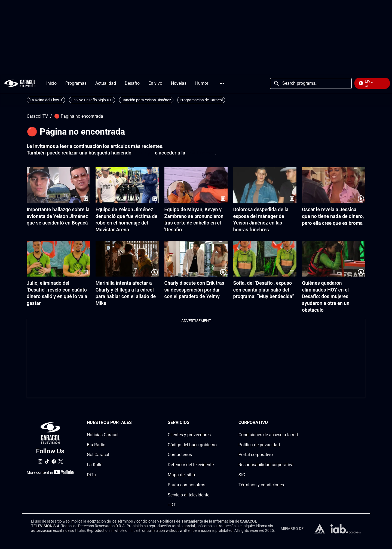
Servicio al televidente (189, 495)
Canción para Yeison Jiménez (146, 100)
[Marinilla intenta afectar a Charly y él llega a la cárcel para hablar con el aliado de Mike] (127, 259)
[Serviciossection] (215, 423)
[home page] (20, 83)
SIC (242, 475)
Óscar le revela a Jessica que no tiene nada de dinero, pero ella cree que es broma (333, 216)
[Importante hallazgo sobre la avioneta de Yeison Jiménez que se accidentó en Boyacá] (58, 185)
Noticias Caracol (103, 434)
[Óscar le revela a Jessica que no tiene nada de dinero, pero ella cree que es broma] (334, 185)
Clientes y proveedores (189, 434)
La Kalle (95, 465)
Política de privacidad (259, 445)
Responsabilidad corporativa (266, 465)
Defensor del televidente (191, 465)
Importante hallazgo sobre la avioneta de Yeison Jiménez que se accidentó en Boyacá (58, 216)
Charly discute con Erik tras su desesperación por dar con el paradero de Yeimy (194, 290)
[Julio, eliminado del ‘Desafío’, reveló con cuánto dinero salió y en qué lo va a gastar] (58, 259)
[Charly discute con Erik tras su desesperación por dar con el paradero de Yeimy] (196, 259)
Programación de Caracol (201, 100)
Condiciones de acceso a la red (268, 434)
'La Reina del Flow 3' (46, 100)
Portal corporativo (256, 455)
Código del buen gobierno (192, 445)
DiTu (91, 475)
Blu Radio (96, 445)
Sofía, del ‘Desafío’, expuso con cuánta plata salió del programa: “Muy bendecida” (264, 290)
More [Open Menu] (222, 83)
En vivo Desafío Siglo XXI (92, 100)
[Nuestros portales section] (133, 423)
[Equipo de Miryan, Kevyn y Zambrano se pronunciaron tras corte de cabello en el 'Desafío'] (196, 185)
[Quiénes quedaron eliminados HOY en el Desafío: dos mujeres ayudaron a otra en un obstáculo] (334, 259)
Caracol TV (37, 116)
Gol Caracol (98, 455)
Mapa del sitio (181, 475)
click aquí (143, 153)
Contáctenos (180, 455)
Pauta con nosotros (186, 485)
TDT (172, 505)
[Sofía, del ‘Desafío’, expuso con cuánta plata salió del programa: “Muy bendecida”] (265, 259)
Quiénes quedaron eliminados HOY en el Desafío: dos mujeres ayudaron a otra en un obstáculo (326, 296)
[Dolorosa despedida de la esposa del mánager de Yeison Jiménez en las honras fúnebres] (265, 185)
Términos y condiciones (261, 485)
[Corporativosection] (296, 423)
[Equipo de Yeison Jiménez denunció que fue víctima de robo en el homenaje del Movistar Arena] (127, 185)
